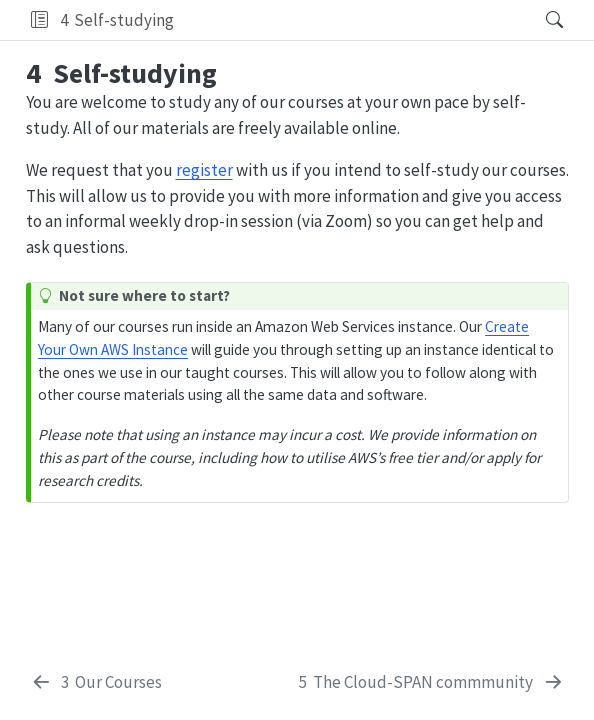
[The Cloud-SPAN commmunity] (432, 683)
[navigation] (353, 20)
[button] (39, 20)
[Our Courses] (96, 683)
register (204, 170)
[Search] (537, 20)
